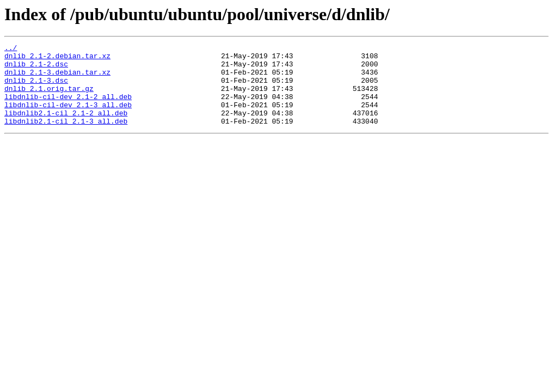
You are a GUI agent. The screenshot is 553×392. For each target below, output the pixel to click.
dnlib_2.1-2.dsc (36, 69)
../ (11, 49)
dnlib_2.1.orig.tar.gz (49, 98)
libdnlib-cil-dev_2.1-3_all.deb (68, 118)
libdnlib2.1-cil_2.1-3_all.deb (66, 137)
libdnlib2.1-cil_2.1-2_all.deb (66, 127)
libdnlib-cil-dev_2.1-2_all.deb (68, 108)
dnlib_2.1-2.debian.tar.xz (57, 59)
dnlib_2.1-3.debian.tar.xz (57, 78)
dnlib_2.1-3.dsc (36, 88)
